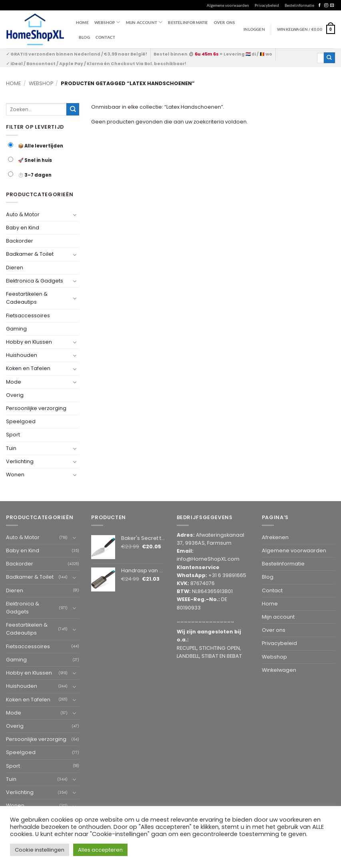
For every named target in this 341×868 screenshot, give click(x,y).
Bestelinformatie (299, 5)
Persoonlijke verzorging (36, 408)
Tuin (11, 448)
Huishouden (22, 355)
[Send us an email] (332, 5)
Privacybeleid (267, 5)
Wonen (15, 475)
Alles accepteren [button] (100, 850)
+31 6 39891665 (227, 575)
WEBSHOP (107, 22)
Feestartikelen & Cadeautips (27, 298)
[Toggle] (74, 215)
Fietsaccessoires (28, 316)
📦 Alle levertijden (36, 146)
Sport (13, 435)
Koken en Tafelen (28, 369)
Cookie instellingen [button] (40, 850)
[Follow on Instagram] (326, 5)
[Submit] (329, 58)
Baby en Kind (23, 228)
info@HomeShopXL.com (208, 559)
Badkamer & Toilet (30, 254)
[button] (306, 29)
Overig (15, 395)
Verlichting (20, 461)
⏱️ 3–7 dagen (30, 175)
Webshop (41, 83)
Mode (14, 382)
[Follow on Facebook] (320, 5)
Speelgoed (21, 421)
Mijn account (144, 22)
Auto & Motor (23, 214)
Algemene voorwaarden (228, 5)
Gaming (16, 329)
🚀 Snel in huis (30, 160)
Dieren (15, 268)
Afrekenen (275, 537)
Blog (84, 37)
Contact (105, 37)
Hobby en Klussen (29, 342)
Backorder (20, 241)
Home (82, 22)
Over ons (224, 22)
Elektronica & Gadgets (35, 281)
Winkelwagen (279, 670)
